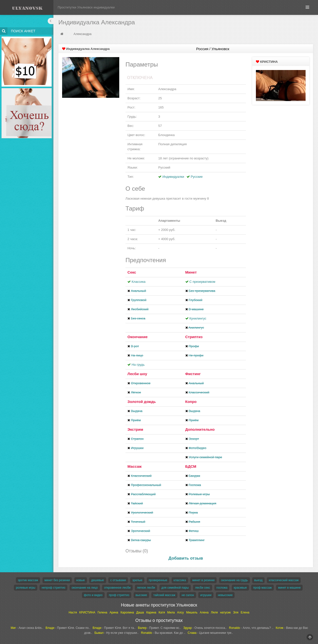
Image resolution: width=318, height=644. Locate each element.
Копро (191, 402)
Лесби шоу (137, 374)
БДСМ (191, 466)
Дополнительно (200, 429)
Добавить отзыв (186, 558)
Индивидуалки (173, 177)
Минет (191, 272)
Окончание (138, 337)
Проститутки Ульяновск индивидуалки (86, 7)
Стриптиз (194, 337)
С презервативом (202, 282)
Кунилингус (198, 318)
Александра (82, 34)
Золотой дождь (142, 402)
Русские (197, 177)
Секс (132, 272)
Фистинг (193, 374)
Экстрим (135, 429)
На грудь (138, 365)
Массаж (135, 466)
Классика (139, 282)
